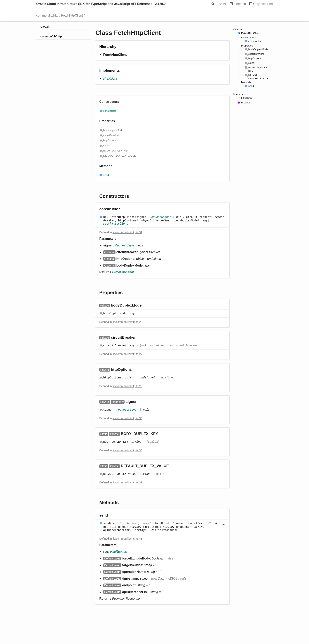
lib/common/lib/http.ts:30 (127, 450)
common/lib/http (47, 15)
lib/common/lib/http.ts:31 (127, 232)
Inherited (240, 4)
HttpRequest (129, 524)
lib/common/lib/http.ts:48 (127, 539)
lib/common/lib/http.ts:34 (127, 418)
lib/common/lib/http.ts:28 (127, 386)
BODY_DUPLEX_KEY (116, 151)
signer (107, 145)
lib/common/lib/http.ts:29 (127, 322)
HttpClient (110, 79)
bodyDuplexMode (113, 130)
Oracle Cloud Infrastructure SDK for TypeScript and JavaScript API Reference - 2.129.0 (101, 4)
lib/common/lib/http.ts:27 (127, 354)
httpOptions (110, 140)
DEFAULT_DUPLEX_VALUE (120, 156)
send (106, 175)
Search (213, 4)
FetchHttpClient (72, 15)
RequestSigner (160, 217)
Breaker (246, 103)
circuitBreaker (111, 135)
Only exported (263, 4)
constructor (110, 111)
